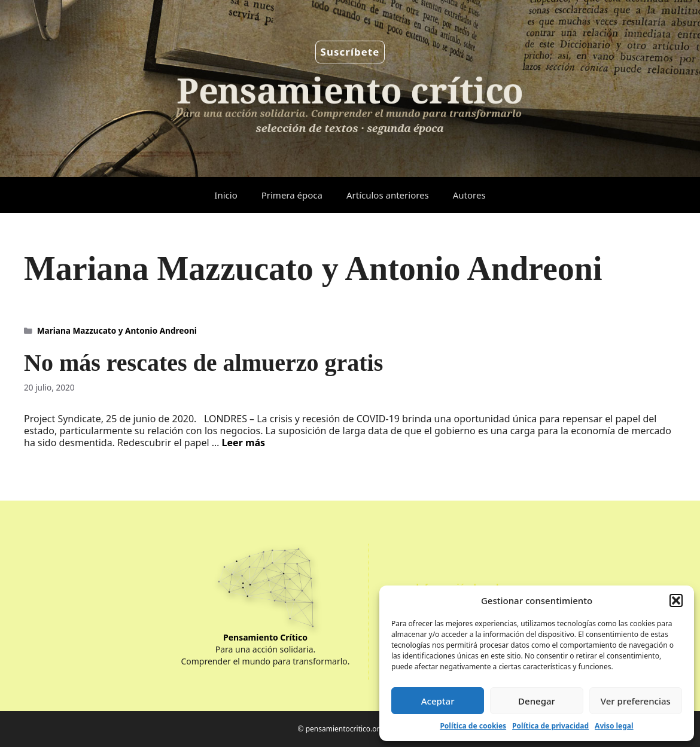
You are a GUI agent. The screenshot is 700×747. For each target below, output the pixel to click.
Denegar (537, 701)
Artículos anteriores (388, 195)
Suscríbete (350, 52)
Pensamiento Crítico (265, 637)
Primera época (292, 195)
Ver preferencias (636, 701)
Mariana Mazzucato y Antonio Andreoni (117, 330)
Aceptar (438, 701)
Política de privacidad (550, 726)
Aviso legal (614, 726)
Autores (469, 195)
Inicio (226, 195)
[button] (676, 600)
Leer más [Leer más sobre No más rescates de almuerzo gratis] (244, 443)
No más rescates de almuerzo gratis (203, 363)
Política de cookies (473, 726)
